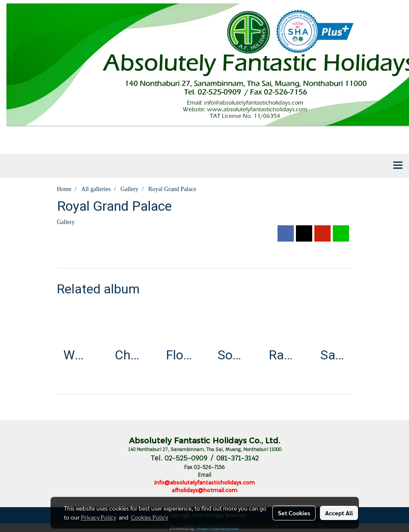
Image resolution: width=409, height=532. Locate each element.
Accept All (339, 513)
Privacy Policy (99, 517)
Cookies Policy (149, 517)
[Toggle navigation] (398, 166)
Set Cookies (294, 513)
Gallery (66, 222)
